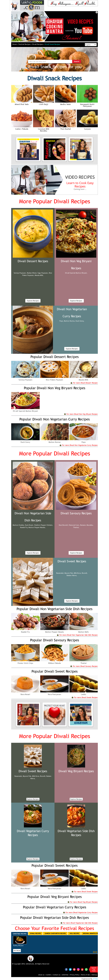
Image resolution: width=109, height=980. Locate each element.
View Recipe (17, 951)
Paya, (61, 321)
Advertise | (66, 975)
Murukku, (90, 525)
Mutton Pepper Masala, (37, 527)
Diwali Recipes (38, 44)
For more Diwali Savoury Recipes (84, 666)
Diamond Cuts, (74, 525)
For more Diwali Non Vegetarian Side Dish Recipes (77, 635)
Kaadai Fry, (24, 527)
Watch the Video (35, 181)
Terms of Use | (86, 975)
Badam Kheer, (32, 273)
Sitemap (94, 975)
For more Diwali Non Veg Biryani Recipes (81, 414)
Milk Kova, (78, 573)
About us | (42, 975)
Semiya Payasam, (20, 273)
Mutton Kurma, (70, 321)
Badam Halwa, (72, 575)
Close (97, 12)
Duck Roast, (29, 525)
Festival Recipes (25, 44)
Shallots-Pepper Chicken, (44, 525)
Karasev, (83, 525)
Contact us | (57, 975)
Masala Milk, (39, 275)
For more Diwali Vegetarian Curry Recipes (80, 912)
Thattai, (76, 527)
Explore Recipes (33, 301)
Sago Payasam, (43, 273)
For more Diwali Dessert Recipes (84, 383)
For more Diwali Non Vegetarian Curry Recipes (79, 445)
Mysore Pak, (69, 573)
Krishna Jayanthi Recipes (92, 933)
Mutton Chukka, (19, 525)
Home (15, 44)
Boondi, (85, 573)
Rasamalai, (60, 573)
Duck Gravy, (80, 321)
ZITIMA (95, 979)
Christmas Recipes (20, 934)
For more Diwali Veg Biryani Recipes (83, 902)
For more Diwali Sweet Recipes (85, 697)
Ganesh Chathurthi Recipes (55, 933)
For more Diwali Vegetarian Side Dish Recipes (79, 923)
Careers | (49, 975)
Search (77, 61)
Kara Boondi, (64, 525)
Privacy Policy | (75, 975)
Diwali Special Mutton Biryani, (76, 273)
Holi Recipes (74, 933)
